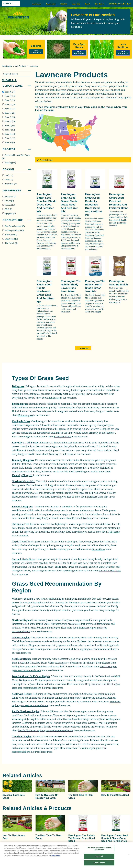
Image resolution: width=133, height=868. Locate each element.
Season (8, 169)
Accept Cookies (99, 863)
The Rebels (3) (11, 243)
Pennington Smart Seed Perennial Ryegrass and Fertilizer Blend (119, 201)
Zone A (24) (10, 92)
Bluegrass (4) (11, 197)
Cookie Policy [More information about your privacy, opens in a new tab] (55, 856)
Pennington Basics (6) (14, 230)
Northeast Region (21, 620)
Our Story (99, 4)
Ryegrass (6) (10, 213)
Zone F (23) (10, 113)
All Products (21, 66)
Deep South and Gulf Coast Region (31, 676)
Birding (64, 4)
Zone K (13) (10, 134)
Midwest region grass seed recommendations (93, 649)
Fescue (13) (10, 205)
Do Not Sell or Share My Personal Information (99, 849)
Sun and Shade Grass (24, 559)
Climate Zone (13, 86)
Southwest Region (22, 694)
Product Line (13, 220)
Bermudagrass (20, 404)
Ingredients (12, 191)
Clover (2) (9, 201)
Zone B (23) (10, 96)
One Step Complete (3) (15, 226)
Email (87, 4)
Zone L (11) (10, 138)
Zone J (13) (10, 130)
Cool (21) (9, 175)
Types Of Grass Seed (40, 378)
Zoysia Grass (19, 542)
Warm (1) (9, 180)
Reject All (99, 856)
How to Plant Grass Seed (115, 795)
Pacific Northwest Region (26, 711)
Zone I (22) (10, 126)
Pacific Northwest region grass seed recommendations (46, 730)
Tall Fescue (18, 524)
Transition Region (22, 737)
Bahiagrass (18, 386)
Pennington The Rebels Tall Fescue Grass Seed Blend (82, 838)
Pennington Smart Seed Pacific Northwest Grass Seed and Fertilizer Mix (45, 291)
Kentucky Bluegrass (23, 460)
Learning (76, 4)
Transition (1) (11, 184)
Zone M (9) (10, 142)
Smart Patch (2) (12, 234)
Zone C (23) (10, 100)
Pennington (7, 66)
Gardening (51, 4)
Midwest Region (21, 638)
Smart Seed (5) (11, 239)
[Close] (129, 855)
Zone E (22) (10, 109)
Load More (83, 348)
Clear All (9, 80)
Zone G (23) (10, 117)
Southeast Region (21, 659)
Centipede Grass (21, 421)
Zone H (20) (10, 121)
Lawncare (37, 4)
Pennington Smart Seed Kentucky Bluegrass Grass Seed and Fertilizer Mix (94, 205)
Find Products (36, 51)
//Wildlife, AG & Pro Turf (120, 4)
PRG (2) (8, 209)
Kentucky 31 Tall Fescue (25, 443)
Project (9, 149)
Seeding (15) (10, 163)
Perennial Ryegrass (22, 507)
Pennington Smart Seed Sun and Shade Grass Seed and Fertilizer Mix (115, 838)
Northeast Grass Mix (23, 481)
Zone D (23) (10, 104)
